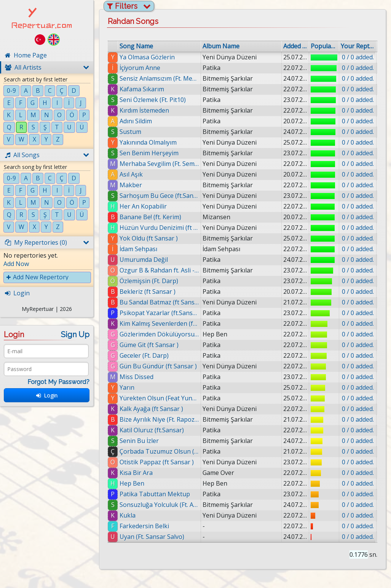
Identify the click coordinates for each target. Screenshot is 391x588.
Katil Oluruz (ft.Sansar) (152, 430)
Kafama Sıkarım (142, 89)
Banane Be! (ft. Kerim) (150, 217)
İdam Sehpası (138, 249)
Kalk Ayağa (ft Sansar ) (151, 409)
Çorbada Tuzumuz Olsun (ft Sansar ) (159, 451)
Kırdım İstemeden (144, 110)
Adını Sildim (136, 121)
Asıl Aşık (131, 174)
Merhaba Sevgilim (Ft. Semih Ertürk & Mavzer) (159, 164)
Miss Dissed (136, 377)
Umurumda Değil (144, 260)
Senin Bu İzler (139, 441)
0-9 (11, 91)
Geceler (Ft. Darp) (144, 355)
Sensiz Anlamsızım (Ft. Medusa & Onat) (159, 78)
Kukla (131, 515)
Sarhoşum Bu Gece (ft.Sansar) (159, 196)
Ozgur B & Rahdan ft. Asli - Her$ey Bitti (159, 270)
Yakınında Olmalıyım (148, 142)
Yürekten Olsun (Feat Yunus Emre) (159, 398)
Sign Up (75, 335)
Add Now (16, 264)
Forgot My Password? (58, 382)
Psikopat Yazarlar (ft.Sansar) (159, 313)
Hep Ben (132, 483)
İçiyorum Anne (140, 68)
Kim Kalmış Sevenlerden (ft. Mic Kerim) (159, 323)
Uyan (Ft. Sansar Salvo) (155, 537)
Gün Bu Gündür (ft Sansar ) (158, 366)
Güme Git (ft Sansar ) (149, 345)
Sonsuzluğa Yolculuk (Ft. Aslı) (162, 505)
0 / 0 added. (358, 57)
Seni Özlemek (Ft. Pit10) (153, 100)
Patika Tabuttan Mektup (155, 494)
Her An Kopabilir (143, 206)
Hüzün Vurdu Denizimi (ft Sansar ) (159, 228)
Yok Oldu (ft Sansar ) (149, 238)
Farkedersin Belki (147, 526)
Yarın (127, 387)
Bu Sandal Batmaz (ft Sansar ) (159, 302)
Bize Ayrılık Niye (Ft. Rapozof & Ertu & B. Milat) (159, 419)
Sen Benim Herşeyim (149, 153)
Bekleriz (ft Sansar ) (148, 292)
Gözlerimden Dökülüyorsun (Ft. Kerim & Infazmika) (159, 334)
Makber (131, 185)
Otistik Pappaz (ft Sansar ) (157, 462)
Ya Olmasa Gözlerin (147, 57)
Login (47, 395)
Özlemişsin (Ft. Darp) (149, 281)
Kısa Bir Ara (136, 473)
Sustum (130, 132)
